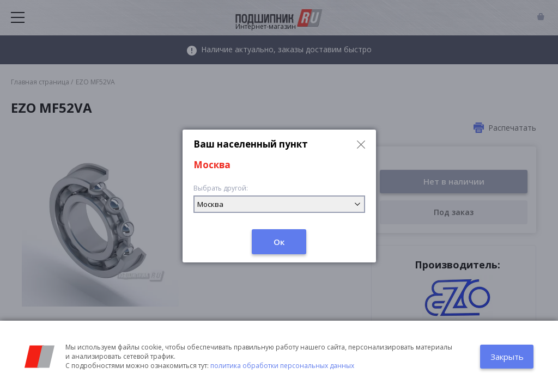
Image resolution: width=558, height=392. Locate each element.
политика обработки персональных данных (282, 366)
